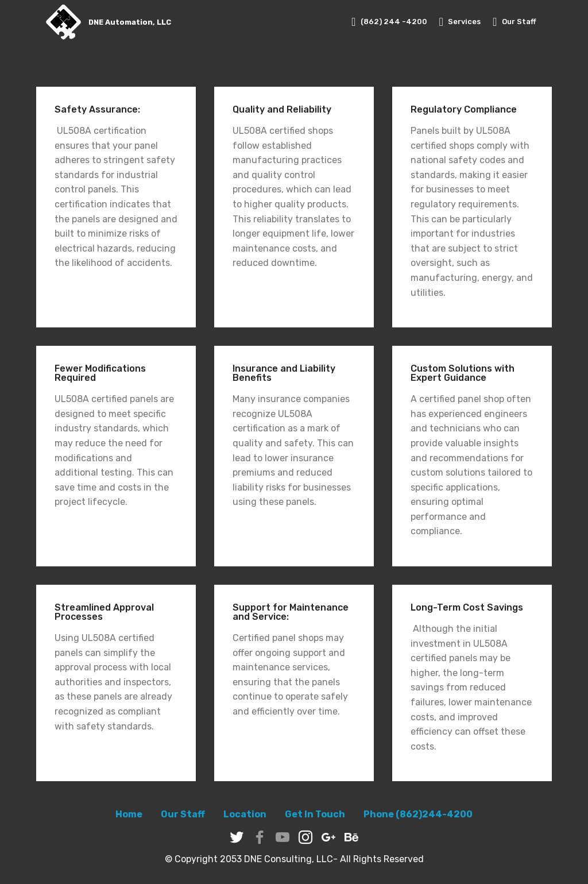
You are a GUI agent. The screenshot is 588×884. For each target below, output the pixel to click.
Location (245, 814)
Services (460, 22)
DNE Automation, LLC (130, 22)
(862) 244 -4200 (389, 22)
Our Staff (514, 22)
